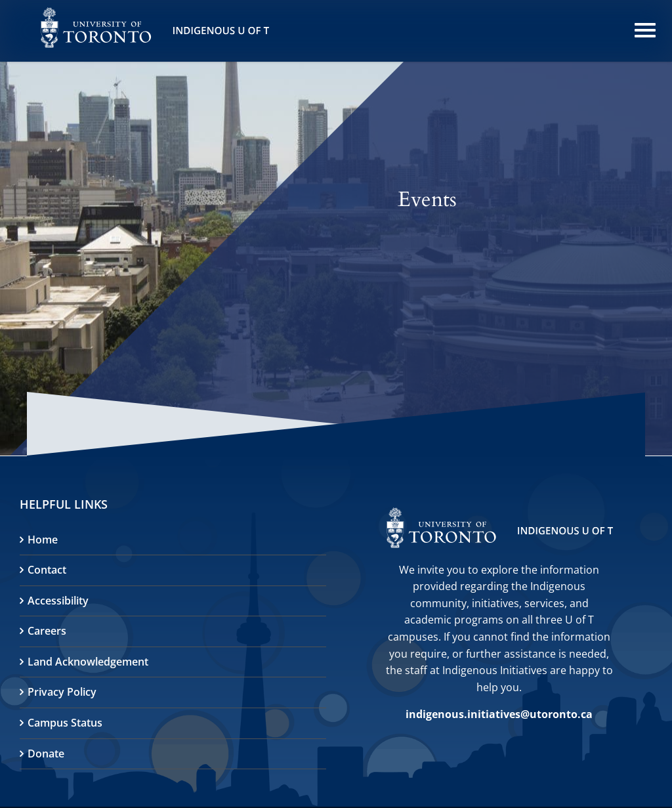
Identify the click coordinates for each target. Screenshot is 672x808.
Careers (47, 631)
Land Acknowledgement (88, 662)
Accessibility (58, 601)
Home (43, 540)
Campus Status (65, 723)
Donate (46, 754)
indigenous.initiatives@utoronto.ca (499, 714)
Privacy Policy (62, 692)
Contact (47, 570)
